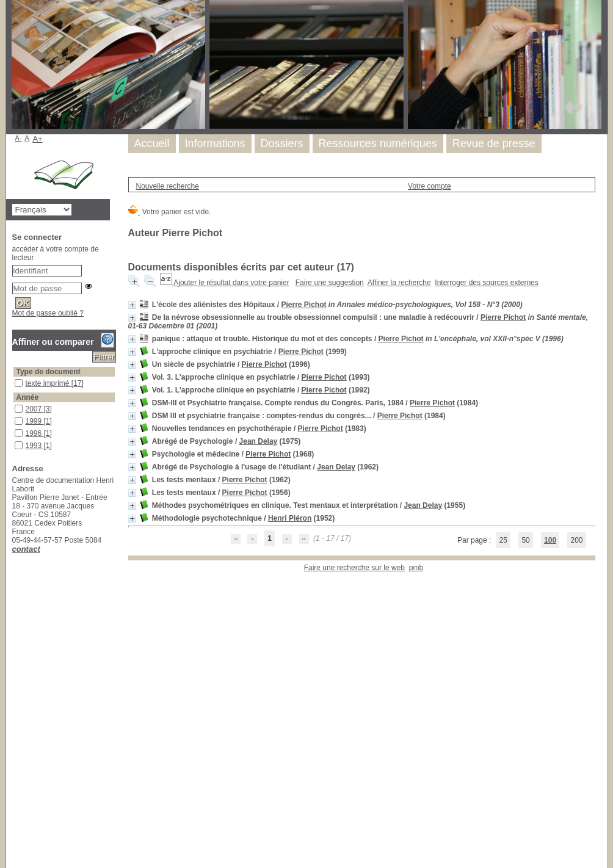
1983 (15, 478)
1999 (15, 417)
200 (576, 540)
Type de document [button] (49, 372)
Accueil (152, 143)
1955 (15, 539)
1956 (15, 527)
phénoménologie (15, 621)
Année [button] (28, 397)
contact (26, 549)
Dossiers (282, 143)
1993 (15, 442)
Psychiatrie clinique (15, 689)
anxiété (15, 702)
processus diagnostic (15, 831)
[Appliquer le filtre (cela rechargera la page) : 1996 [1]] (39, 433)
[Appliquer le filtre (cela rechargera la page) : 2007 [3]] (39, 409)
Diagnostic (15, 738)
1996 (15, 429)
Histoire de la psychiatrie (15, 602)
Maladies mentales (15, 787)
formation (15, 763)
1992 (15, 454)
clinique (15, 577)
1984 (15, 466)
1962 (15, 515)
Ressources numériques (378, 143)
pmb (416, 568)
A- (19, 138)
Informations (215, 143)
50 (525, 540)
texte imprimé (15, 379)
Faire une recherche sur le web (354, 568)
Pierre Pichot (303, 305)
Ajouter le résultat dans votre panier (231, 283)
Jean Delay (259, 441)
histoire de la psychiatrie (15, 670)
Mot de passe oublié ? (48, 313)
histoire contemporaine (15, 775)
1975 (15, 490)
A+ (38, 139)
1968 (15, 503)
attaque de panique (15, 726)
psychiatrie (15, 633)
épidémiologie (15, 750)
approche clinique (15, 714)
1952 (15, 552)
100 (550, 540)
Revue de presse (494, 143)
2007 (15, 405)
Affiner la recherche (399, 283)
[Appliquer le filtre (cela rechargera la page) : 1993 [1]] (39, 446)
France (15, 589)
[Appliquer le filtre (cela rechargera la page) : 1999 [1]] (39, 421)
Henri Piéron (290, 518)
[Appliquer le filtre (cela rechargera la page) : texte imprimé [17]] (55, 383)
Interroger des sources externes (486, 283)
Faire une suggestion (330, 283)
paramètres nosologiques (15, 799)
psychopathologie (15, 855)
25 (503, 540)
